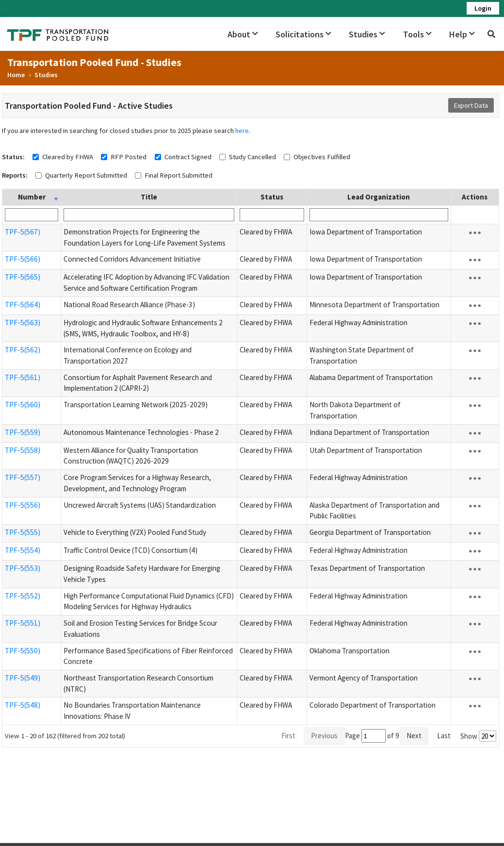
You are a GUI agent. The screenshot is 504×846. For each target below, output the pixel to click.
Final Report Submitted (179, 175)
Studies (367, 34)
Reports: (15, 175)
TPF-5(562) (23, 350)
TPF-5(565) (23, 277)
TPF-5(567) (23, 232)
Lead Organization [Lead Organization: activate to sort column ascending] (379, 197)
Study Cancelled (252, 157)
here (242, 131)
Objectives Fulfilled (322, 157)
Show (478, 736)
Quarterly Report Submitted (86, 175)
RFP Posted (129, 157)
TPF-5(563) (23, 323)
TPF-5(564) (23, 305)
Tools (417, 34)
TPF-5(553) (23, 568)
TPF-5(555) (23, 532)
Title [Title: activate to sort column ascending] (149, 197)
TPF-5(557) (23, 477)
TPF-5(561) (23, 377)
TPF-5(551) (23, 623)
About (243, 34)
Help (462, 34)
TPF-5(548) (23, 705)
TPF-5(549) (23, 678)
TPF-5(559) (23, 432)
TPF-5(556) (23, 505)
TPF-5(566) (23, 259)
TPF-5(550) (23, 651)
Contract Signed (188, 157)
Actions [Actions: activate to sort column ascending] (475, 197)
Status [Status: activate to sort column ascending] (272, 197)
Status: (13, 157)
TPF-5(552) (23, 596)
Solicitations (303, 34)
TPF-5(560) (23, 405)
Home (16, 75)
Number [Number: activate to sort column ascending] (32, 197)
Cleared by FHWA (68, 157)
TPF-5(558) (23, 450)
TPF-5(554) (23, 550)
